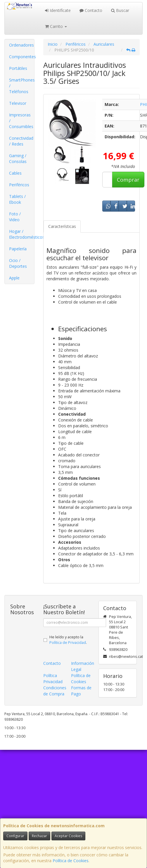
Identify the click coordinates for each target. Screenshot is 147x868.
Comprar (128, 180)
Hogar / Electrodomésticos (22, 234)
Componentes (22, 57)
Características (62, 226)
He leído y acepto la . (68, 640)
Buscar (120, 10)
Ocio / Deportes (18, 263)
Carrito (56, 26)
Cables (15, 173)
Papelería (18, 249)
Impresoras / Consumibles (21, 121)
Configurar (15, 836)
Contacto (91, 10)
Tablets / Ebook (17, 199)
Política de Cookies (71, 861)
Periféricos (19, 185)
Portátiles (18, 68)
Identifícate (58, 10)
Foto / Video (15, 217)
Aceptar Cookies (68, 836)
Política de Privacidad (68, 643)
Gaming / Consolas (18, 158)
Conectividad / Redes (21, 141)
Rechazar (39, 836)
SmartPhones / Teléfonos (22, 86)
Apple (14, 278)
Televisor (18, 103)
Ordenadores (21, 45)
